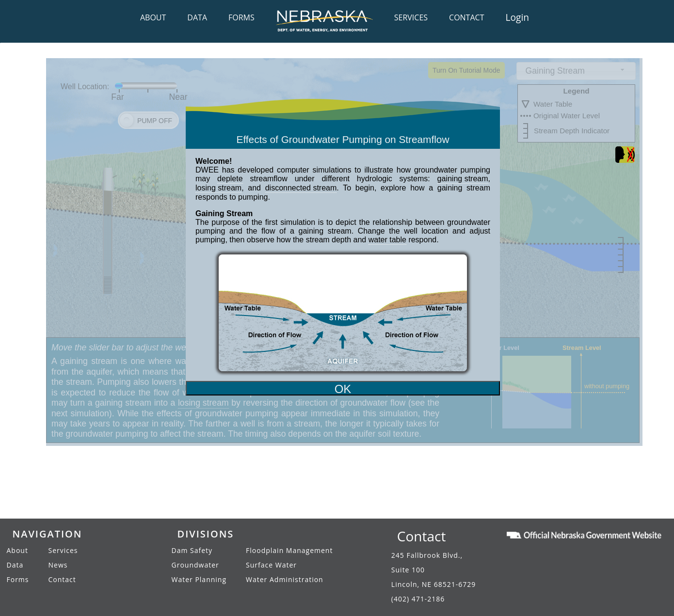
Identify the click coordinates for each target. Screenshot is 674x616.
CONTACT (466, 17)
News (58, 565)
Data (15, 565)
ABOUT (153, 17)
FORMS (241, 17)
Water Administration (285, 579)
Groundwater (195, 565)
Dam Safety (192, 550)
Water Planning (199, 579)
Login (517, 17)
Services (63, 550)
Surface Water (271, 565)
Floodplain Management (289, 550)
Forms (18, 579)
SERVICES (411, 17)
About (17, 550)
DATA (197, 17)
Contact (62, 579)
